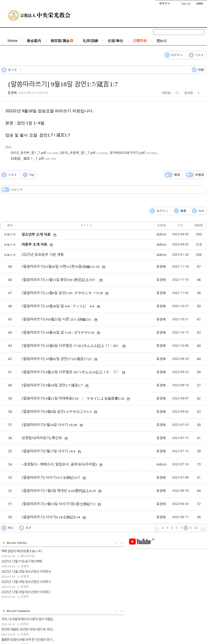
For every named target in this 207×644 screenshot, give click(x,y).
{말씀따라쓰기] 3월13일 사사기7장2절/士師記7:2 (58, 504)
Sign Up (186, 4)
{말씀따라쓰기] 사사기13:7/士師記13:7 (51, 478)
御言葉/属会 (62, 41)
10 (196, 528)
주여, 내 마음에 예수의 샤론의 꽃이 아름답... (85, 550)
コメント (1, 52)
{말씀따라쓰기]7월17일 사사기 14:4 (48, 451)
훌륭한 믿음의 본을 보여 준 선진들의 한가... (84, 570)
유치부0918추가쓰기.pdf (127, 153)
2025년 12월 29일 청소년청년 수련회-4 (26, 570)
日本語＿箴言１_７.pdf (27, 159)
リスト (200, 55)
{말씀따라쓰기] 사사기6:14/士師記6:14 (51, 517)
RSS (11, 528)
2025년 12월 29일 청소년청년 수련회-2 (26, 590)
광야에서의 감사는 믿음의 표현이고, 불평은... (85, 580)
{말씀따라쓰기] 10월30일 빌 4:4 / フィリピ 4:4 (58, 306)
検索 (183, 211)
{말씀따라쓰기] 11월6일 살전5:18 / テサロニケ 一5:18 (62, 293)
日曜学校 (140, 41)
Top (32, 175)
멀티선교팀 (27, 555)
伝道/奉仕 (115, 41)
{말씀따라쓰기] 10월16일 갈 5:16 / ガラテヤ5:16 (58, 332)
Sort (201, 211)
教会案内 (34, 41)
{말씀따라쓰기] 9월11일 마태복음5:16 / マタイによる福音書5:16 (73, 398)
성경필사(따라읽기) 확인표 (42, 438)
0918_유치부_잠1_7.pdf (28, 153)
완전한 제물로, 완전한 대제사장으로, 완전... (84, 560)
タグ (28, 528)
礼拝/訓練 (90, 41)
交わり (162, 41)
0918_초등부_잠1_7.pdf (78, 153)
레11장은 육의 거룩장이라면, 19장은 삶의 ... (85, 590)
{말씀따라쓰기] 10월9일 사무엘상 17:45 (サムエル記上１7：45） (71, 346)
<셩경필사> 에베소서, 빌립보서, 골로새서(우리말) (59, 464)
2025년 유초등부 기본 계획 (43, 255)
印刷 (201, 70)
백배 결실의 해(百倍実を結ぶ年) (22, 550)
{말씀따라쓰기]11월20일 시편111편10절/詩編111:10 (61, 267)
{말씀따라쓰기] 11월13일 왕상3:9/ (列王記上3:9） (59, 280)
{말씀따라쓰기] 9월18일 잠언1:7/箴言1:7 (63, 84)
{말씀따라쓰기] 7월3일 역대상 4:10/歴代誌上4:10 (59, 491)
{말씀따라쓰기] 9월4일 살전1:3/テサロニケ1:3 (56, 412)
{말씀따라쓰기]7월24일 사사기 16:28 (49, 425)
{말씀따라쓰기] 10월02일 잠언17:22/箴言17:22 (57, 359)
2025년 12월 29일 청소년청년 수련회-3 (26, 580)
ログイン (177, 55)
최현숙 (81, 555)
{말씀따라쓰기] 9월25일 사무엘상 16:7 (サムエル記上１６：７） (70, 372)
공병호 (25, 565)
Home (12, 41)
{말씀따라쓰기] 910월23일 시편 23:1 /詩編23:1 (57, 319)
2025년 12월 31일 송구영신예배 (22, 560)
